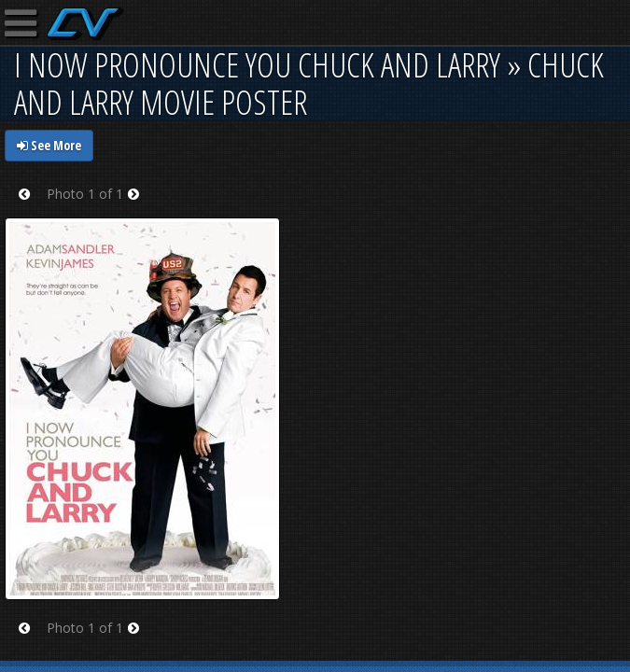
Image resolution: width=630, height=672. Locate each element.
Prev (30, 206)
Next (140, 206)
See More (49, 145)
